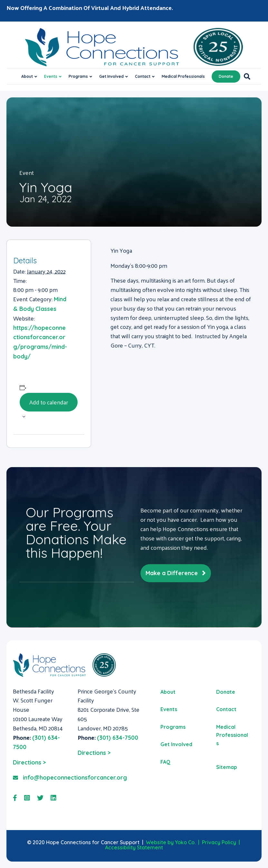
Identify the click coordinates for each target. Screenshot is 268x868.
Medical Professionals (183, 76)
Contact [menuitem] (226, 709)
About (27, 76)
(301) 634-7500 (118, 738)
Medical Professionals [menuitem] (232, 735)
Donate (226, 76)
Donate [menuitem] (226, 692)
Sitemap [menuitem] (227, 767)
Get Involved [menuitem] (176, 744)
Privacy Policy (219, 842)
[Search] (245, 77)
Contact (143, 76)
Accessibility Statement (134, 847)
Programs (78, 76)
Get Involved (111, 76)
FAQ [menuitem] (165, 762)
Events (51, 76)
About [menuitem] (168, 692)
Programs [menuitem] (173, 727)
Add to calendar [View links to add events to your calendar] (49, 402)
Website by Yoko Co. (171, 842)
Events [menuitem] (169, 709)
